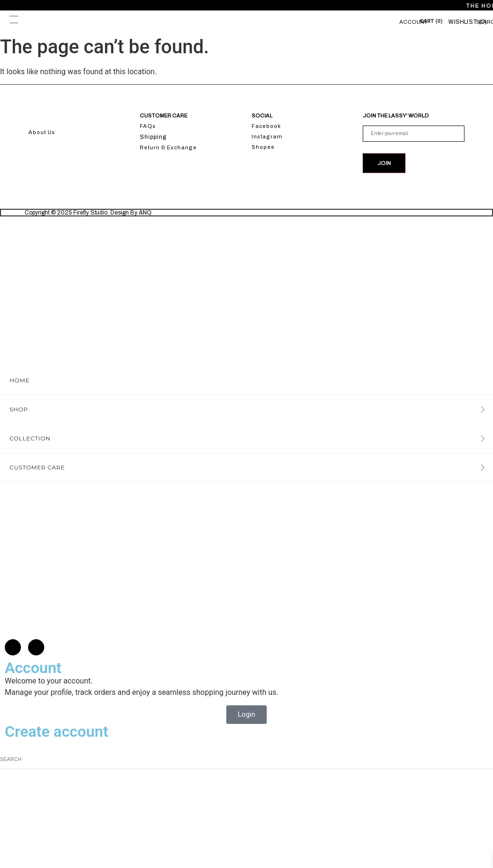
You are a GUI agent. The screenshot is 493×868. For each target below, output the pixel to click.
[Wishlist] (468, 22)
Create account (57, 733)
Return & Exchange (168, 147)
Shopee (263, 147)
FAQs (148, 126)
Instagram (267, 137)
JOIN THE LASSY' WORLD (396, 116)
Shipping (153, 137)
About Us (42, 132)
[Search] (490, 761)
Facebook (266, 126)
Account (413, 22)
